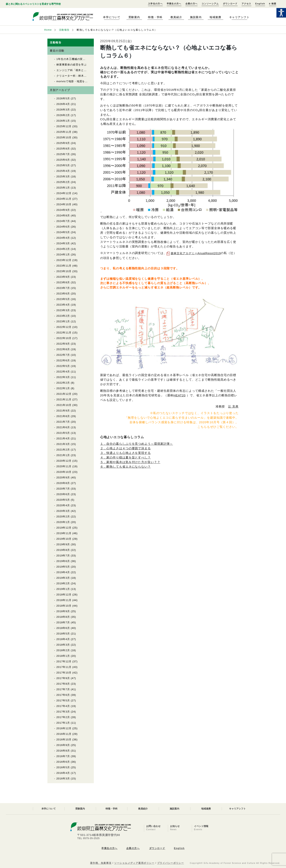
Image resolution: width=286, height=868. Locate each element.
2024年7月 (63, 221)
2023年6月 (63, 294)
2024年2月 (63, 249)
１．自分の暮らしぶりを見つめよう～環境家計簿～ (137, 444)
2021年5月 (63, 433)
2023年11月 (64, 266)
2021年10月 (64, 405)
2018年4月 (63, 639)
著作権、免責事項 (101, 863)
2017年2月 (63, 717)
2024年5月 (63, 232)
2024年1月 (63, 255)
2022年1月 (63, 388)
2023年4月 (63, 305)
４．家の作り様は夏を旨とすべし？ (125, 457)
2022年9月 (63, 344)
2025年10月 (64, 137)
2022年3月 (63, 377)
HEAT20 (180, 395)
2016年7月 (63, 756)
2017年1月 (63, 723)
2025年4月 (63, 171)
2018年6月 (63, 628)
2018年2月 (63, 650)
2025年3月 (63, 176)
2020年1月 (63, 522)
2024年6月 (63, 227)
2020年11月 (64, 466)
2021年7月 (63, 422)
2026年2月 (63, 115)
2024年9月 (63, 210)
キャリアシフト (239, 17)
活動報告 (64, 30)
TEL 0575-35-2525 (88, 838)
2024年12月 (64, 193)
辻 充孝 (233, 406)
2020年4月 (63, 505)
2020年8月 (63, 483)
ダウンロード (230, 4)
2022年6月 (63, 360)
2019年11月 (64, 533)
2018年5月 (63, 634)
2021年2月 (63, 450)
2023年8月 (63, 282)
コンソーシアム (210, 4)
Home (48, 30)
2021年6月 (63, 427)
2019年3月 (63, 578)
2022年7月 (63, 355)
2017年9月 (63, 678)
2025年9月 (63, 143)
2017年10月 (64, 673)
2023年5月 (63, 299)
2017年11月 (64, 667)
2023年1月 (63, 321)
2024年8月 (63, 216)
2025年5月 (63, 165)
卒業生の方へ (174, 4)
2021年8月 (63, 416)
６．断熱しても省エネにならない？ (125, 467)
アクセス (246, 4)
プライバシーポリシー (170, 863)
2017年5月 (63, 700)
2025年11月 (64, 132)
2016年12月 (64, 728)
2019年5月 (63, 567)
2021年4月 (63, 438)
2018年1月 (63, 656)
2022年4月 (63, 372)
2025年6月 (63, 160)
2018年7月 (63, 622)
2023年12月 (64, 260)
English (260, 4)
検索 (273, 4)
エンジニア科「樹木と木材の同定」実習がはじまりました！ (93, 70)
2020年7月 (63, 489)
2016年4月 (63, 773)
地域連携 (215, 17)
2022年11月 (64, 333)
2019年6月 (63, 561)
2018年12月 (64, 595)
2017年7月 (63, 689)
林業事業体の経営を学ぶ (71, 65)
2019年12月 (64, 528)
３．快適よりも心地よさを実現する (125, 453)
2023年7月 (63, 288)
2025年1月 (63, 188)
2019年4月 (63, 572)
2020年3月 (63, 511)
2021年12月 (64, 394)
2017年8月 (63, 684)
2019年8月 (63, 550)
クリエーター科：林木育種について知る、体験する (88, 76)
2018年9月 (63, 611)
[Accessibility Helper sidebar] (281, 13)
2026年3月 (63, 110)
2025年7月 (63, 154)
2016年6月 (63, 762)
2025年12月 (64, 126)
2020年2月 (63, 517)
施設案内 (196, 17)
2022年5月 (63, 366)
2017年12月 (64, 661)
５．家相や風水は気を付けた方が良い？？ (130, 462)
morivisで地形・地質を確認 (73, 81)
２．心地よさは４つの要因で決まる (125, 448)
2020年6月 (63, 494)
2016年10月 (64, 739)
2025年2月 (63, 182)
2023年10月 (64, 271)
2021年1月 (63, 455)
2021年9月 (63, 411)
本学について (112, 17)
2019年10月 (64, 539)
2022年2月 (63, 383)
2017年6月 (63, 695)
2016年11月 (64, 734)
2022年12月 (64, 327)
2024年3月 (63, 243)
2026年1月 (63, 121)
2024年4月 (63, 238)
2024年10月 (64, 204)
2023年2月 (63, 316)
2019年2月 (63, 583)
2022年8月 (63, 349)
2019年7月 (63, 556)
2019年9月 (63, 544)
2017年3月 (63, 712)
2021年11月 (64, 399)
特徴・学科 (155, 17)
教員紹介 (176, 17)
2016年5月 (63, 767)
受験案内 (134, 17)
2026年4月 (63, 104)
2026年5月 (63, 98)
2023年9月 (63, 277)
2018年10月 (64, 606)
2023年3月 (63, 310)
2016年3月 (63, 779)
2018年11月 (64, 600)
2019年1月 (63, 589)
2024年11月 (64, 199)
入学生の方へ (155, 4)
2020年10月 (64, 472)
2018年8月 (63, 617)
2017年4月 (63, 706)
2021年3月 (63, 444)
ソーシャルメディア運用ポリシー (134, 863)
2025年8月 (63, 149)
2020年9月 (63, 477)
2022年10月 (64, 338)
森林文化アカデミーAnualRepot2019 (196, 253)
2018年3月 (63, 645)
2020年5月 (63, 500)
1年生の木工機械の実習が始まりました (80, 59)
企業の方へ (192, 4)
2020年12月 (64, 461)
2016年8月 (63, 751)
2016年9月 (63, 745)
